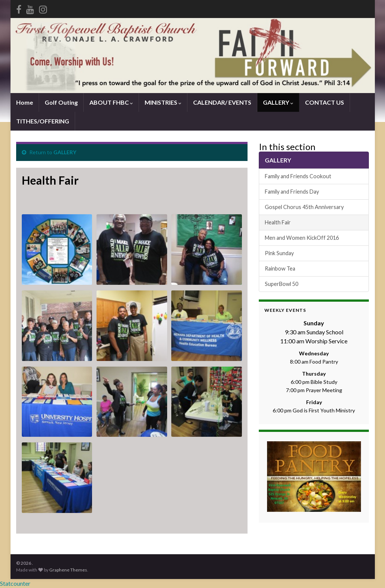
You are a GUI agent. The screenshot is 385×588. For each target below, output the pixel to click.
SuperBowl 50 (282, 284)
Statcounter (15, 583)
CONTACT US (325, 102)
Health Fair (278, 222)
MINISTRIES (163, 102)
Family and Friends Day (292, 192)
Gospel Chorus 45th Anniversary (304, 207)
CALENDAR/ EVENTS (222, 102)
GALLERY (278, 102)
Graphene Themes (68, 570)
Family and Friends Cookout (298, 176)
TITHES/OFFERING (43, 121)
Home (25, 102)
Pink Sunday (279, 253)
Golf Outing (61, 102)
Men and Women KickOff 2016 (302, 238)
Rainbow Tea (280, 268)
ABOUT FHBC (111, 102)
